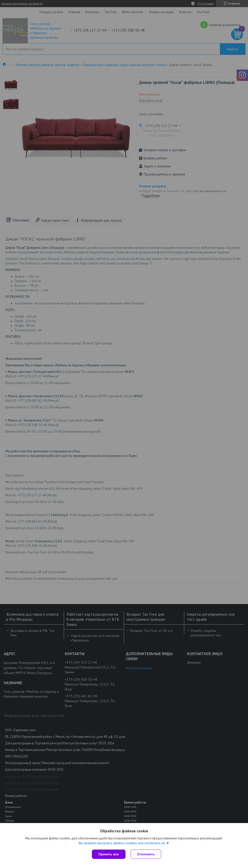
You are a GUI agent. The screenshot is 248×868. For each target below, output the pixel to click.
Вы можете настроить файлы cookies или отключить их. (122, 843)
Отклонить (146, 854)
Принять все (109, 854)
